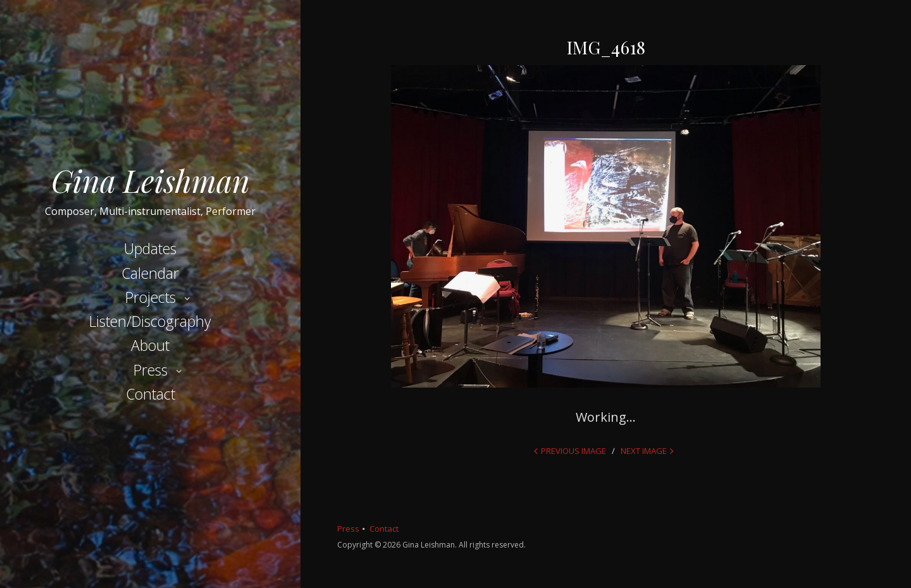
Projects (151, 297)
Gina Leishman (151, 180)
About (150, 345)
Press (151, 370)
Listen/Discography (150, 321)
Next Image (644, 451)
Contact (151, 394)
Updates (150, 248)
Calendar (150, 273)
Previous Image (573, 451)
